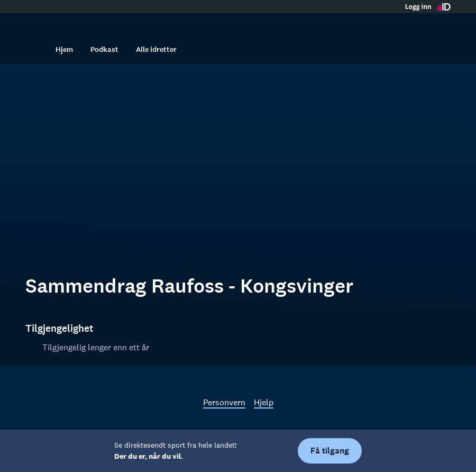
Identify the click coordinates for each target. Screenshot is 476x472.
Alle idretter (156, 49)
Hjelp (264, 402)
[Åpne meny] (440, 24)
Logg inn (418, 7)
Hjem (64, 49)
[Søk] (36, 49)
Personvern (224, 402)
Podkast (104, 49)
